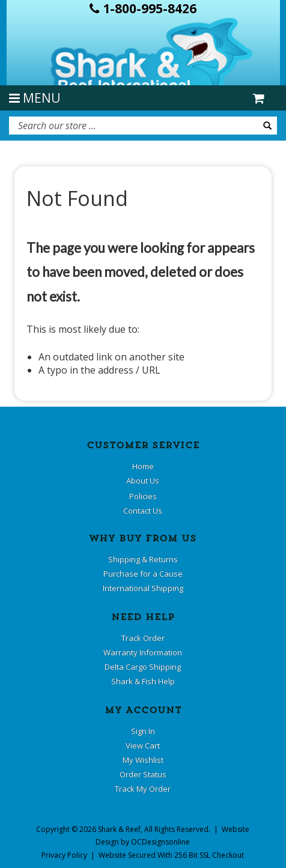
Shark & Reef (119, 829)
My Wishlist (143, 760)
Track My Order (143, 789)
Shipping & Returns (143, 559)
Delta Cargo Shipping (143, 667)
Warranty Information (143, 652)
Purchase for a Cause (143, 574)
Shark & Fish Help (143, 681)
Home (143, 466)
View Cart (143, 745)
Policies (143, 496)
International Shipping (143, 588)
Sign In (143, 731)
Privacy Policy (64, 855)
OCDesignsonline (160, 842)
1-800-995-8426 (143, 8)
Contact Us (143, 511)
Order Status (143, 774)
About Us (143, 481)
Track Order (143, 638)
